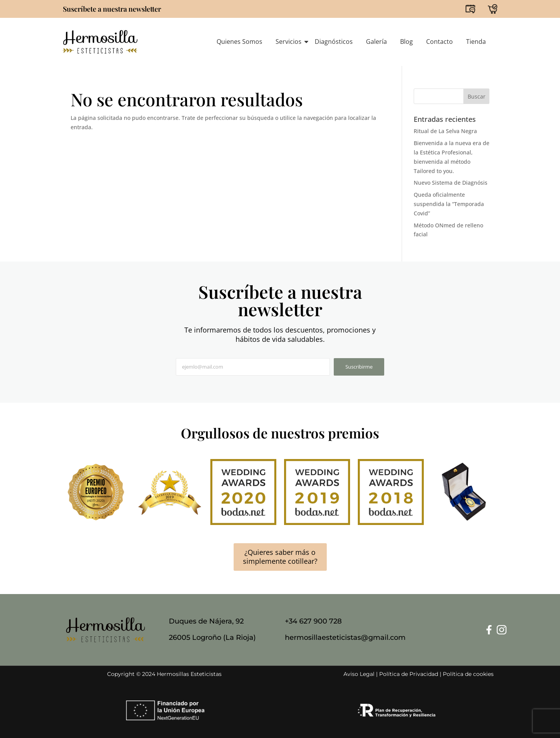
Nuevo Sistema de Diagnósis (451, 183)
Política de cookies (468, 674)
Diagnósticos (334, 42)
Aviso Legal (359, 674)
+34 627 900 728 (313, 621)
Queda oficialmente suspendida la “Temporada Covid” (449, 204)
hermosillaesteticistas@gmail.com (345, 638)
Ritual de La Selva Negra (445, 131)
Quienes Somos (239, 42)
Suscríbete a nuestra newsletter (112, 9)
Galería (376, 42)
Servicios (290, 42)
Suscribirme (359, 367)
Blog (407, 42)
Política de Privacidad (409, 674)
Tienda (476, 42)
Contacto (440, 42)
